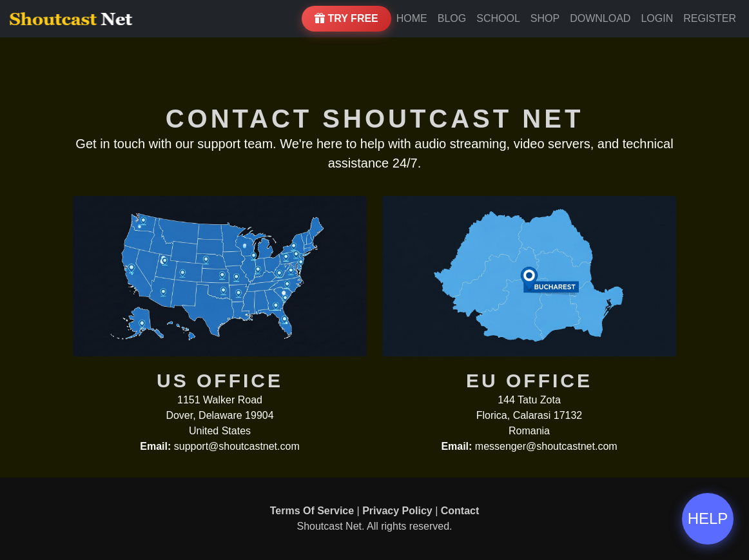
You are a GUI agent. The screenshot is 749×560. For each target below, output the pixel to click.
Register (710, 18)
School (498, 18)
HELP (708, 518)
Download (600, 18)
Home (412, 18)
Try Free (346, 18)
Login (657, 18)
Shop (545, 18)
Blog (452, 18)
